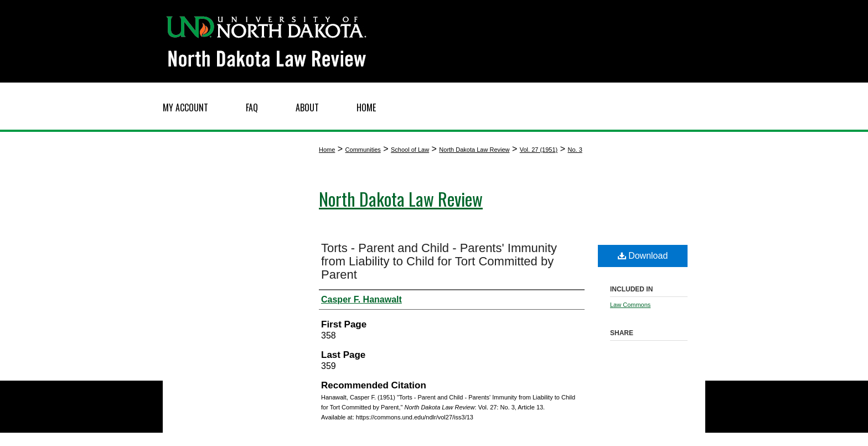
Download (643, 256)
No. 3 (575, 150)
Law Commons (630, 305)
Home (327, 150)
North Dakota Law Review (474, 150)
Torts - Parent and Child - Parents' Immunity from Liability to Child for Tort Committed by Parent (439, 261)
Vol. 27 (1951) (539, 150)
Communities (363, 150)
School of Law (410, 150)
